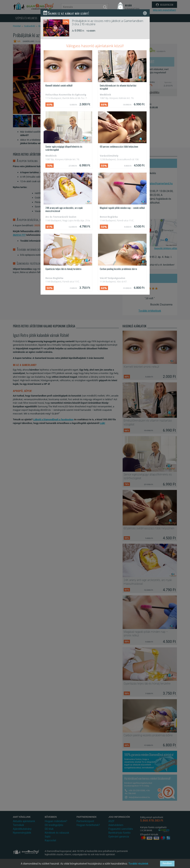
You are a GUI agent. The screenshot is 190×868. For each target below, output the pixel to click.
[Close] (145, 13)
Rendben (167, 864)
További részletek (138, 864)
